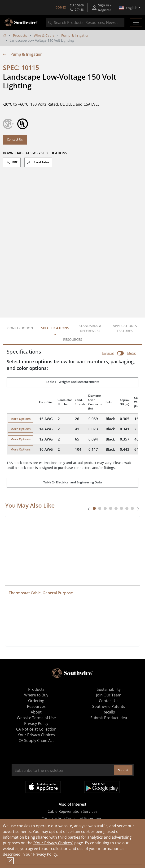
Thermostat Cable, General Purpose (41, 593)
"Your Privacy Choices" (53, 843)
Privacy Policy (45, 854)
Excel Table (38, 162)
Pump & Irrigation (75, 35)
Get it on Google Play (102, 787)
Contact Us (15, 139)
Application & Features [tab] (125, 328)
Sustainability (109, 689)
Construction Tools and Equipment (73, 818)
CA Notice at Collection (36, 729)
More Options (20, 419)
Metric (132, 353)
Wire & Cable (44, 35)
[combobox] (85, 23)
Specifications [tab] (55, 328)
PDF (12, 162)
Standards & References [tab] (90, 328)
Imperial (108, 353)
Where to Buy (36, 695)
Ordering (36, 701)
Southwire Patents (109, 706)
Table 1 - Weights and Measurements (72, 382)
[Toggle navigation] (136, 23)
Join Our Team (109, 695)
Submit (123, 770)
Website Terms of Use (36, 718)
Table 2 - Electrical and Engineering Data (73, 482)
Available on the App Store (43, 787)
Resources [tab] (73, 339)
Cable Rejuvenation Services (72, 811)
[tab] (94, 508)
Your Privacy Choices (36, 735)
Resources (36, 706)
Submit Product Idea (109, 718)
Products (20, 35)
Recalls (109, 712)
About (36, 712)
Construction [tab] (20, 328)
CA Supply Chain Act (36, 741)
